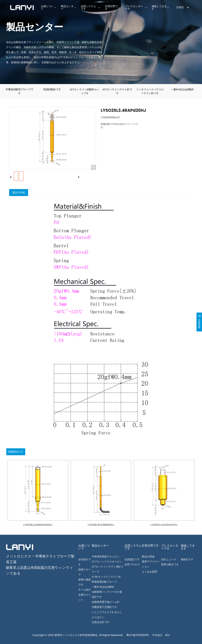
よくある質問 (149, 572)
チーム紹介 (85, 590)
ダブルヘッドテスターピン (107, 562)
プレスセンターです (170, 547)
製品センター (35, 27)
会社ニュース (169, 559)
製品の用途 (148, 557)
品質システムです (133, 547)
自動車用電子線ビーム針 (106, 602)
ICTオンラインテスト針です (117, 91)
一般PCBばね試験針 (183, 89)
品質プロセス (132, 564)
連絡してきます (188, 547)
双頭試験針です (52, 89)
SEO (167, 635)
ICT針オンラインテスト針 (106, 577)
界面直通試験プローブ (104, 582)
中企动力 (157, 635)
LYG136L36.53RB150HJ (101, 525)
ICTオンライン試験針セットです (85, 91)
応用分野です (150, 546)
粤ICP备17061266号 (138, 635)
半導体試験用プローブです (19, 91)
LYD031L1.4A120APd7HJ (164, 525)
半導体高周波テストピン (106, 557)
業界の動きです (170, 564)
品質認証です (132, 559)
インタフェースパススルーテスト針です (150, 91)
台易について (84, 547)
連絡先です (187, 559)
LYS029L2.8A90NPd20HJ (38, 525)
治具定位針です (101, 622)
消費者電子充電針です (104, 607)
